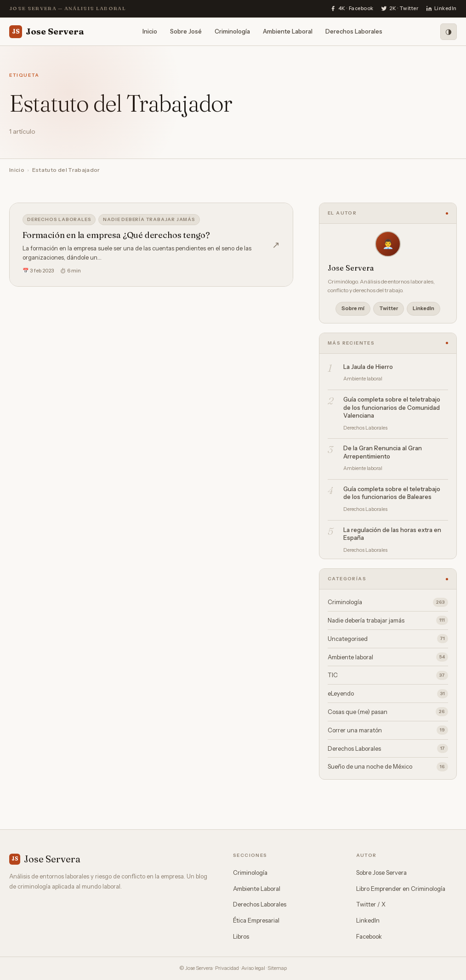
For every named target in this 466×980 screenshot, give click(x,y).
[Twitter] (400, 9)
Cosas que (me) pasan (388, 712)
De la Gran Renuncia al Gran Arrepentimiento (383, 452)
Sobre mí (353, 308)
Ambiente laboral (388, 657)
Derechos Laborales (354, 31)
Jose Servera (47, 32)
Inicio (150, 31)
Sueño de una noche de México (388, 767)
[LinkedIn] (441, 9)
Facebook (369, 936)
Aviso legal (253, 968)
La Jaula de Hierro (368, 367)
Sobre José (186, 31)
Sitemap (277, 968)
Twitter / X (371, 904)
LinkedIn (423, 308)
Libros (241, 936)
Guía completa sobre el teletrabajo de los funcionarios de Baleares (392, 493)
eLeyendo (388, 694)
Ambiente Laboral (288, 31)
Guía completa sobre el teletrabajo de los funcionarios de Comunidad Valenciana (392, 407)
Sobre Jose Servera (381, 872)
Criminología (232, 31)
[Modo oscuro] (449, 32)
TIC (388, 675)
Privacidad (227, 968)
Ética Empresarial (256, 920)
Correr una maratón (388, 730)
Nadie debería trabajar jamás (149, 219)
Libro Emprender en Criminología (401, 889)
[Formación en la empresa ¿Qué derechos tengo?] (151, 245)
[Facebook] (352, 9)
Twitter (389, 308)
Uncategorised (388, 639)
